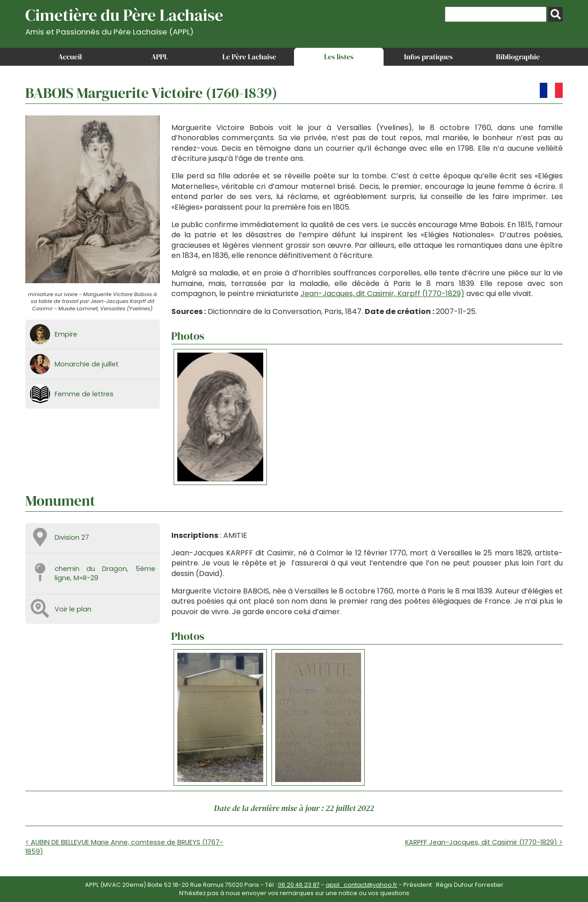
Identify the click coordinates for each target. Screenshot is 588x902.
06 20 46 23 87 (299, 885)
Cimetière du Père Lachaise (124, 20)
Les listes (339, 57)
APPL (160, 57)
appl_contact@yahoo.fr (362, 885)
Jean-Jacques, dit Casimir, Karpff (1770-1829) (382, 294)
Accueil (70, 57)
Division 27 (72, 537)
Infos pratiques (428, 57)
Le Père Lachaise (249, 57)
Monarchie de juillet (87, 364)
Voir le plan (73, 609)
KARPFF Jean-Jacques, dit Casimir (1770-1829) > (484, 842)
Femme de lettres (84, 394)
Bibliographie (518, 57)
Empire (66, 334)
